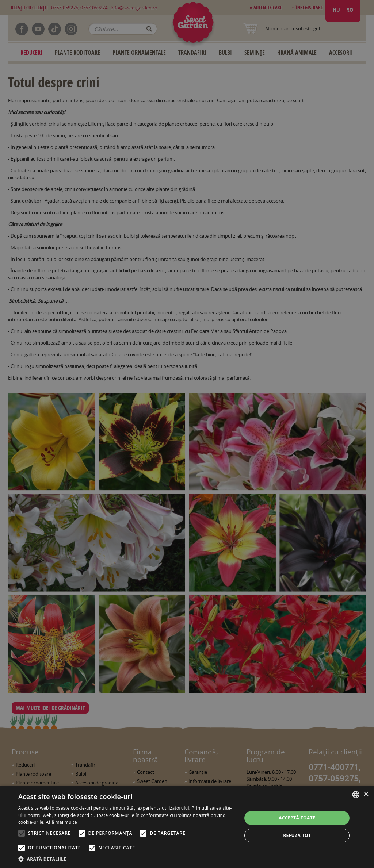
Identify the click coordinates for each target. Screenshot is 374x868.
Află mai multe (62, 822)
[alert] (187, 434)
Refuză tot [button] (297, 835)
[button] (127, 859)
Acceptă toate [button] (297, 818)
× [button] (366, 794)
